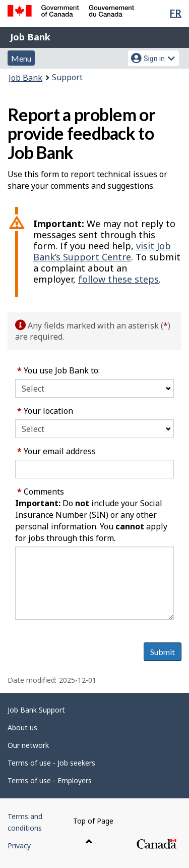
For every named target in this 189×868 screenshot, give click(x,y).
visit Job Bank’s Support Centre (102, 251)
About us (22, 727)
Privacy (19, 846)
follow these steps (118, 279)
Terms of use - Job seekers (51, 763)
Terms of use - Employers (50, 780)
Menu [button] (21, 58)
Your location (45, 411)
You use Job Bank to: (58, 370)
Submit (163, 652)
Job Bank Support (36, 710)
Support (67, 77)
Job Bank (30, 37)
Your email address (56, 451)
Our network (28, 745)
